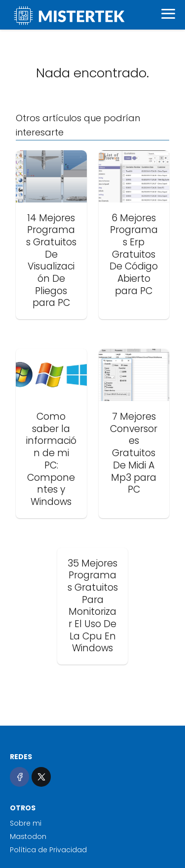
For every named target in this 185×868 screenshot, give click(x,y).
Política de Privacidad (48, 850)
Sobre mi (26, 823)
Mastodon (28, 836)
